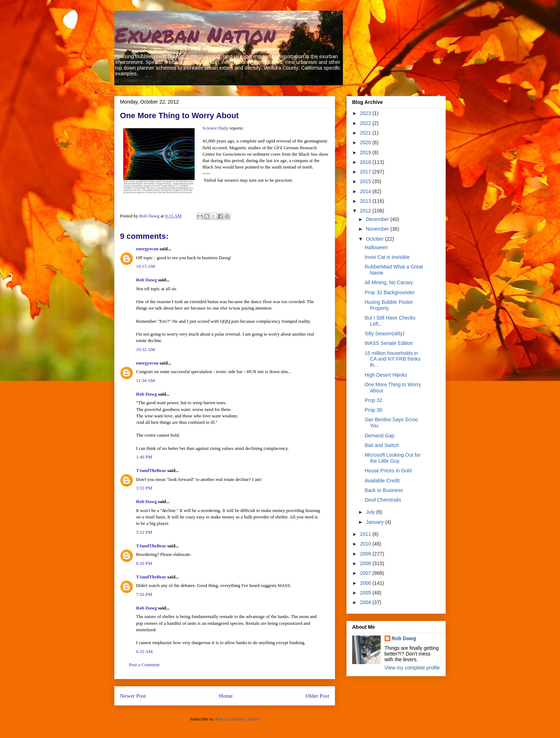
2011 (366, 534)
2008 (366, 563)
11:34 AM (146, 380)
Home (226, 696)
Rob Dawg (146, 280)
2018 (366, 162)
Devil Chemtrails (383, 500)
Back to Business (384, 490)
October (375, 239)
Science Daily (216, 128)
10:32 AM (146, 349)
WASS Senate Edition (389, 343)
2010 (366, 544)
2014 (366, 191)
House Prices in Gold (388, 471)
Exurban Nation (195, 34)
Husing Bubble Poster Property (389, 305)
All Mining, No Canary (389, 282)
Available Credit (382, 481)
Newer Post (133, 696)
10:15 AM (146, 266)
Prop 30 (373, 410)
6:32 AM (144, 651)
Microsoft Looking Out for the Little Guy (392, 458)
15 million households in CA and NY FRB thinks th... (392, 359)
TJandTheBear (151, 470)
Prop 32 (373, 400)
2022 (366, 123)
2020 (366, 142)
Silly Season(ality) (384, 333)
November (378, 229)
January (375, 522)
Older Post (317, 696)
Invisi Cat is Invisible (387, 257)
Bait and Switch (382, 445)
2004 (366, 602)
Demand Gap (379, 436)
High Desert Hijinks (386, 375)
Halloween (376, 247)
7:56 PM (144, 594)
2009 (366, 554)
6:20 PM (144, 563)
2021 (366, 133)
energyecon (147, 249)
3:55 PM (144, 488)
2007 (366, 573)
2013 (366, 201)
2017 (366, 172)
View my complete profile (412, 668)
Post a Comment (144, 665)
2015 (366, 181)
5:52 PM (144, 532)
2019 (366, 152)
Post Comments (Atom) (237, 719)
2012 (366, 211)
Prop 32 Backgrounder (390, 292)
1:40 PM (144, 457)
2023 (366, 113)
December (378, 219)
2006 (366, 583)
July (371, 512)
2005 (366, 593)
